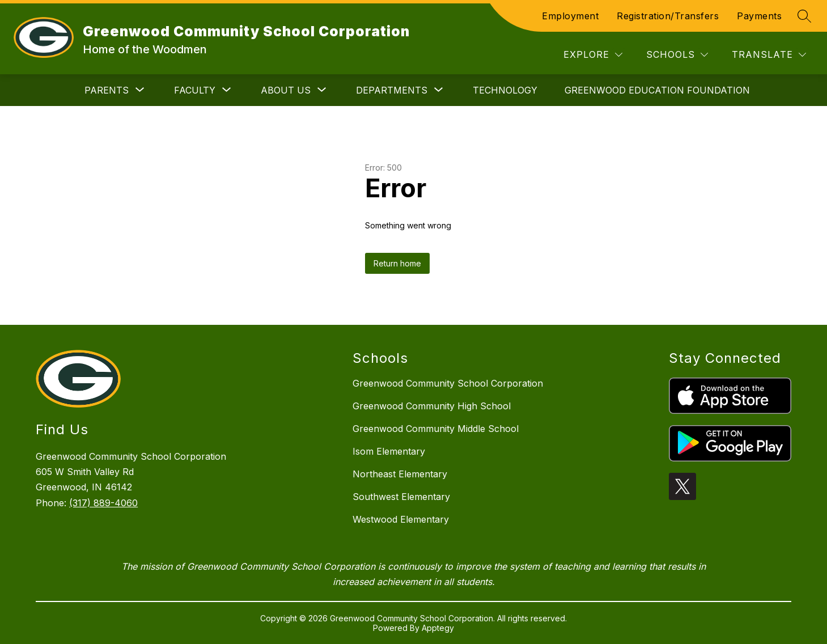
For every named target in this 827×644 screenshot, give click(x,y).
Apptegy (438, 628)
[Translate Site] (769, 55)
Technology (505, 90)
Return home (397, 263)
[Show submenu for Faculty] (195, 90)
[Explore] (593, 55)
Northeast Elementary (400, 474)
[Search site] (804, 16)
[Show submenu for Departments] (392, 90)
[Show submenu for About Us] (286, 90)
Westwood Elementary (401, 519)
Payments (759, 16)
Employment (570, 16)
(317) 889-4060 (103, 503)
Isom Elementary (389, 451)
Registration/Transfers (668, 16)
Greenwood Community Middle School (436, 429)
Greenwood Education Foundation (657, 90)
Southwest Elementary (401, 497)
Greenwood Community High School (432, 406)
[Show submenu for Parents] (107, 90)
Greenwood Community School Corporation (448, 383)
